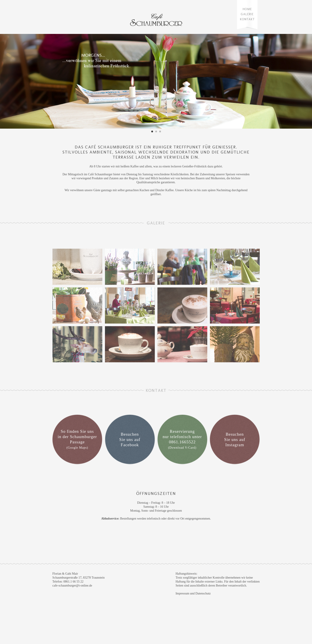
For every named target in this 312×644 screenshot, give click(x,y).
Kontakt (247, 19)
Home (247, 9)
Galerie (247, 14)
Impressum (182, 593)
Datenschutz (203, 593)
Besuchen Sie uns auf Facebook (130, 440)
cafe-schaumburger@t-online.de (72, 586)
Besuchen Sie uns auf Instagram (235, 440)
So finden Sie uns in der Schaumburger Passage (77, 439)
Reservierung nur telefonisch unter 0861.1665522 (182, 439)
